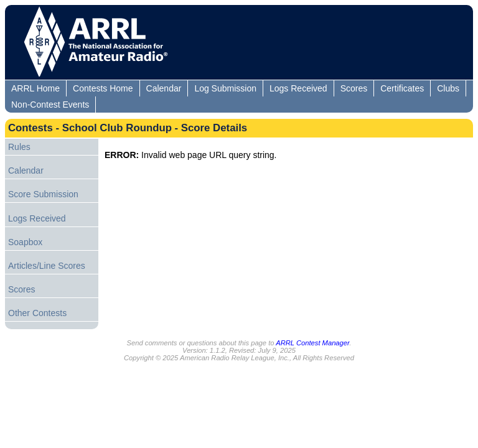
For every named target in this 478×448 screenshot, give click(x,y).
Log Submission (225, 88)
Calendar (164, 88)
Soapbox (25, 242)
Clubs (448, 88)
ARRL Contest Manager (312, 343)
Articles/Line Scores (47, 266)
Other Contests (37, 313)
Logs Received (298, 88)
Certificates (402, 88)
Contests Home (103, 88)
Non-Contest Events (50, 105)
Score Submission (43, 194)
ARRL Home (35, 88)
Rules (19, 147)
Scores (354, 88)
